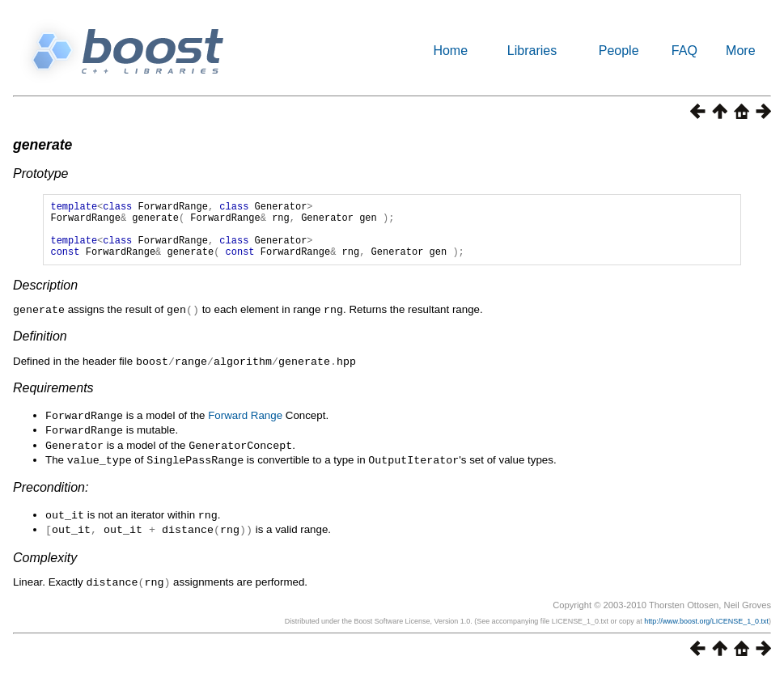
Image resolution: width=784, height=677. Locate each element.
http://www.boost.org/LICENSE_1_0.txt (706, 626)
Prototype (40, 173)
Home (450, 51)
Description (45, 297)
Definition (40, 347)
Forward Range (245, 426)
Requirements (53, 398)
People (619, 51)
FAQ (684, 51)
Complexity (45, 563)
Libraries (532, 51)
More (740, 51)
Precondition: (51, 495)
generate (42, 145)
